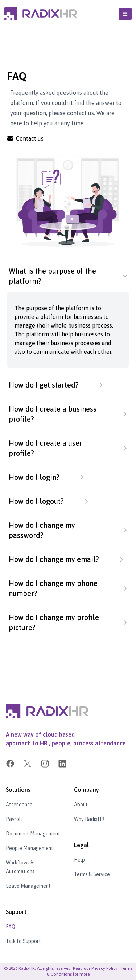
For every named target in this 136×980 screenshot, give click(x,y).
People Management (30, 848)
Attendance (19, 805)
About (81, 805)
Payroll (14, 819)
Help (79, 860)
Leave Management (28, 886)
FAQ (11, 927)
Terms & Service (92, 874)
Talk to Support (23, 941)
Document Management (33, 834)
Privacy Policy (104, 968)
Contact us (25, 138)
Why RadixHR (89, 819)
